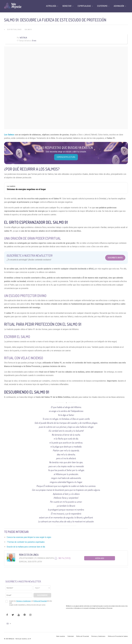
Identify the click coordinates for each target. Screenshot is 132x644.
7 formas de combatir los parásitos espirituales (26, 542)
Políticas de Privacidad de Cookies (118, 636)
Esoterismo (102, 6)
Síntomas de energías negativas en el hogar (26, 189)
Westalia (23, 38)
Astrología (51, 6)
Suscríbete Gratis (115, 258)
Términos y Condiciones (98, 636)
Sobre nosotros (61, 636)
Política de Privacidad (82, 636)
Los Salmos (9, 135)
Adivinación (119, 6)
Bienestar (67, 6)
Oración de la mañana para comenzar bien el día (26, 547)
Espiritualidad (14, 30)
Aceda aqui (100, 558)
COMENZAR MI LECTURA (66, 157)
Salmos (28, 30)
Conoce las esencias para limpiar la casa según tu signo (29, 537)
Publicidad (71, 636)
